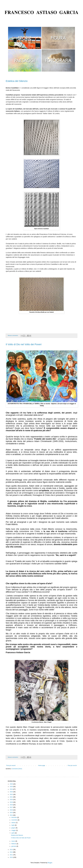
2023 (12, 792)
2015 (12, 813)
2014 (12, 815)
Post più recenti (11, 766)
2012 (12, 852)
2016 (12, 810)
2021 (12, 797)
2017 (12, 807)
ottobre (14, 823)
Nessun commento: (13, 335)
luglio (13, 825)
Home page (42, 766)
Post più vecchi (72, 766)
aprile (13, 833)
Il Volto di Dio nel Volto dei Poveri (24, 344)
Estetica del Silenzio (17, 81)
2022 (12, 794)
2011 (12, 855)
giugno (14, 828)
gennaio (14, 846)
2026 (12, 784)
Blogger (50, 863)
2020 (12, 800)
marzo (13, 841)
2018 (12, 805)
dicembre (14, 817)
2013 (12, 850)
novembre (15, 820)
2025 (12, 787)
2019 (12, 802)
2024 (12, 789)
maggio (14, 830)
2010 (12, 857)
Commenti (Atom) (17, 769)
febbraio (14, 844)
